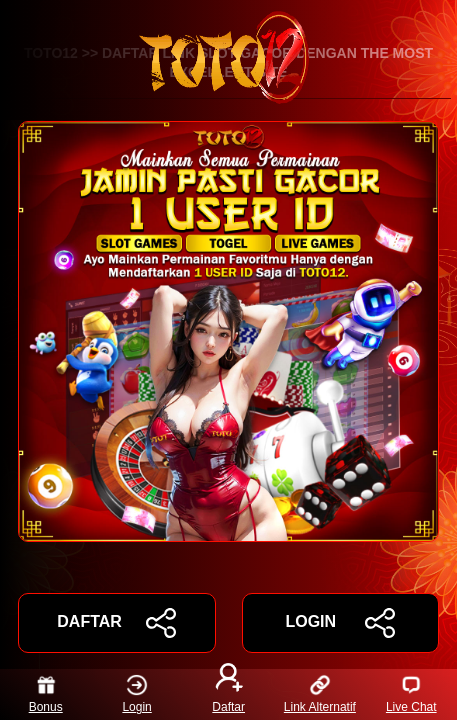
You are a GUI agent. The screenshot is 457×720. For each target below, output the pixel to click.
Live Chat (411, 694)
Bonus (46, 694)
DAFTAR (116, 623)
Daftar (228, 694)
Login (136, 694)
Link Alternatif (320, 694)
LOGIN (340, 623)
